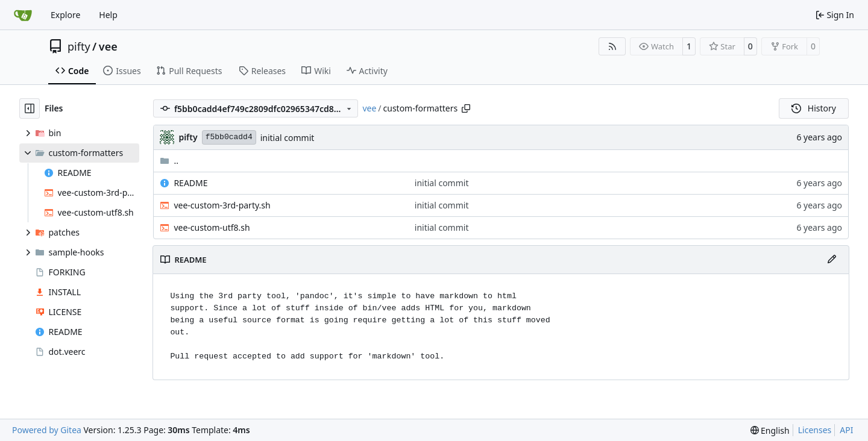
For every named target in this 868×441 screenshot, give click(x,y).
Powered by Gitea (47, 430)
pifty (79, 46)
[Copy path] (466, 108)
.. (169, 161)
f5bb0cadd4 (229, 137)
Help (108, 15)
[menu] (770, 430)
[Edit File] (832, 260)
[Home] (23, 15)
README (190, 183)
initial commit (288, 138)
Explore (65, 15)
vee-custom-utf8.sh (212, 227)
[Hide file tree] (30, 108)
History (814, 108)
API (846, 430)
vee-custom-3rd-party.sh (222, 205)
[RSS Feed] (612, 46)
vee (108, 46)
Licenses (815, 430)
